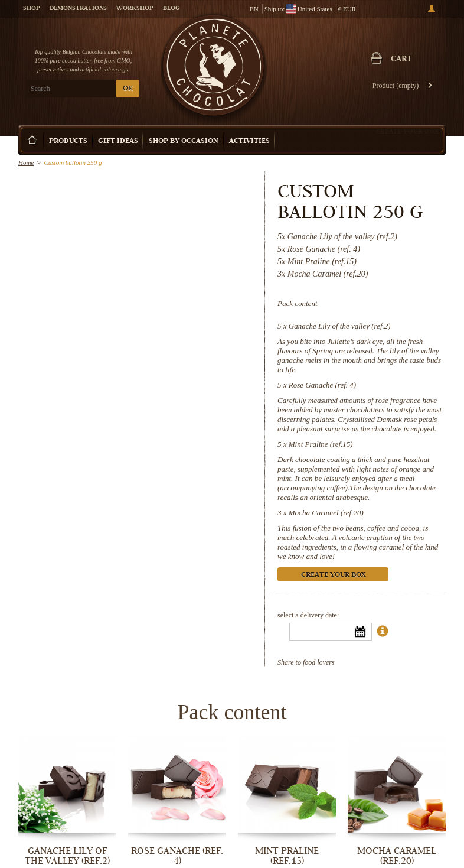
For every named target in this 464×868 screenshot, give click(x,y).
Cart (401, 60)
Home (26, 162)
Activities (249, 142)
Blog (171, 9)
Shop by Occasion (184, 142)
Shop (32, 9)
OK (128, 89)
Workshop (135, 9)
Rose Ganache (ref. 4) (322, 385)
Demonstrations (78, 9)
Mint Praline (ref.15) (321, 444)
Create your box (407, 131)
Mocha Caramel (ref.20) (326, 513)
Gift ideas (118, 142)
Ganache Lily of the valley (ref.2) (340, 326)
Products (68, 142)
